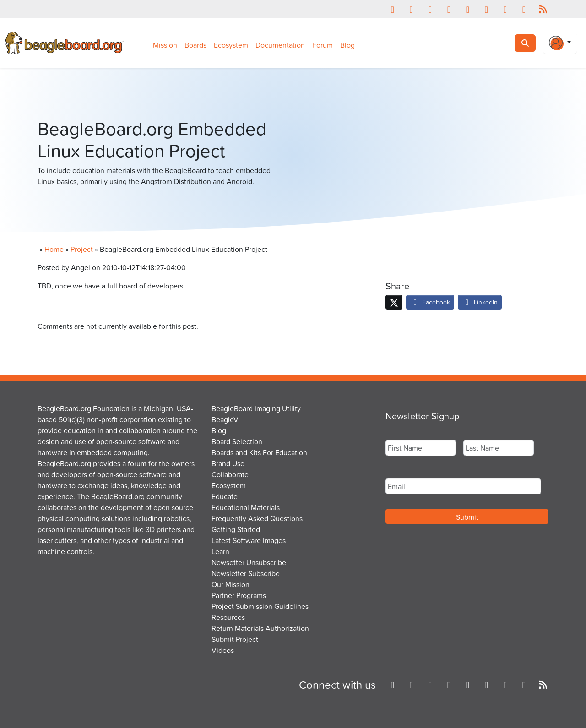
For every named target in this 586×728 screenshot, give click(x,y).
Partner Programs (239, 595)
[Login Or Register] (560, 43)
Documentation (280, 45)
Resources (228, 617)
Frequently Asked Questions (257, 518)
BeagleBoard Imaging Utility (256, 408)
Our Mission (231, 584)
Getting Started (236, 529)
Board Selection (237, 441)
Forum (323, 45)
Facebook (430, 302)
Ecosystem (231, 45)
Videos (223, 650)
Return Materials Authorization (260, 628)
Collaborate (230, 474)
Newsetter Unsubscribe (249, 562)
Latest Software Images (249, 540)
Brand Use (228, 463)
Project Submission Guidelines (260, 606)
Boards (195, 45)
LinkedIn (480, 302)
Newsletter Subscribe (246, 573)
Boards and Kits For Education (259, 452)
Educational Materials (246, 507)
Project (82, 249)
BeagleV (225, 419)
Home (54, 249)
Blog (347, 45)
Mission (165, 45)
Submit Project (235, 639)
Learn (220, 551)
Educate (225, 496)
